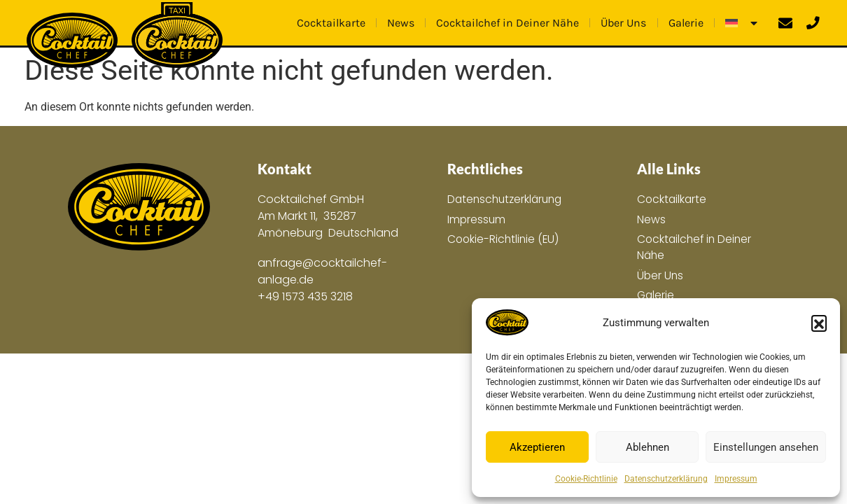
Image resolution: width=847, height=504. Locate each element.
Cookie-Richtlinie (586, 479)
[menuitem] (742, 23)
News (401, 23)
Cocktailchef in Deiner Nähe (507, 23)
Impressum (736, 479)
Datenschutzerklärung (666, 479)
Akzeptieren (537, 447)
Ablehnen (647, 447)
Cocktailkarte (331, 23)
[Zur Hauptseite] (139, 208)
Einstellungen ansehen (766, 447)
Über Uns (623, 23)
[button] (819, 323)
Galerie (686, 23)
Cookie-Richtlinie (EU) (505, 240)
